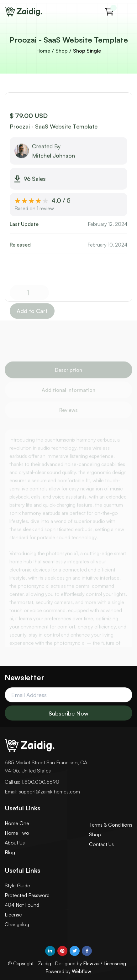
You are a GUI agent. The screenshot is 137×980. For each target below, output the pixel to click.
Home (43, 51)
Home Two (17, 833)
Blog (10, 852)
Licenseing (115, 964)
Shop (62, 51)
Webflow (82, 971)
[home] (24, 12)
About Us (15, 843)
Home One (17, 823)
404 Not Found (22, 905)
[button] (109, 12)
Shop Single (87, 51)
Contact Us (101, 844)
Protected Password (27, 895)
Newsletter (24, 677)
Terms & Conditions (111, 825)
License (13, 915)
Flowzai (91, 964)
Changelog (17, 924)
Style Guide (17, 885)
